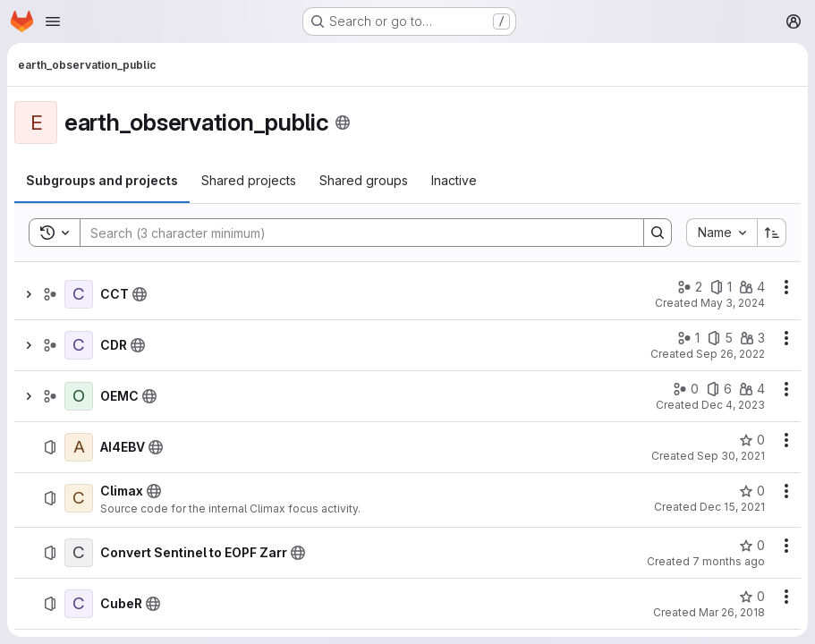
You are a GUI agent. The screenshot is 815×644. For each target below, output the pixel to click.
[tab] (102, 181)
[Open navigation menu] (53, 21)
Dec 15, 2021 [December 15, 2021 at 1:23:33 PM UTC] (732, 507)
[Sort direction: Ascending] (772, 233)
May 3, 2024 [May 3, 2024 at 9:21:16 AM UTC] (733, 303)
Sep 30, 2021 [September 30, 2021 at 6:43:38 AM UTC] (731, 456)
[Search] (353, 233)
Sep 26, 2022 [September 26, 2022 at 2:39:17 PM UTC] (730, 354)
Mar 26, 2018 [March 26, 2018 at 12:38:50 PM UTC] (732, 612)
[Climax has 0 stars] (752, 491)
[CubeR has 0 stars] (752, 597)
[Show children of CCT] (29, 294)
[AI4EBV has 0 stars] (752, 440)
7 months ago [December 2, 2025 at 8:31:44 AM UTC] (729, 561)
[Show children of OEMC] (29, 396)
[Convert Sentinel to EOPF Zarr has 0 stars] (752, 546)
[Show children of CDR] (29, 345)
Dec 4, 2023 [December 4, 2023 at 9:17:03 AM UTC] (733, 405)
